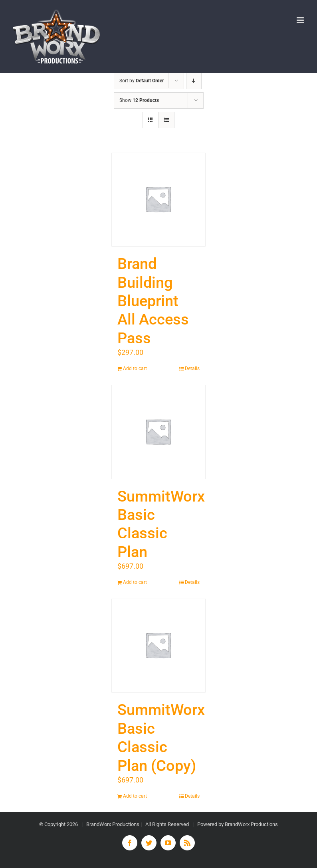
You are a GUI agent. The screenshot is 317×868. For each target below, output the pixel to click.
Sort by (142, 81)
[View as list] (166, 120)
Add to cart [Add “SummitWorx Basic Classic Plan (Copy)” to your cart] (135, 796)
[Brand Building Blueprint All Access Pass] (158, 200)
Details (192, 368)
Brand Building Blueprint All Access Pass (153, 301)
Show (139, 100)
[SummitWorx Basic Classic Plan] (158, 432)
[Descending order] (194, 81)
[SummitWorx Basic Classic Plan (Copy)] (158, 646)
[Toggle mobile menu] (301, 20)
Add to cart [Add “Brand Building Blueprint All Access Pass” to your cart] (135, 368)
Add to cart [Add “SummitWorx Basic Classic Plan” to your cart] (135, 582)
